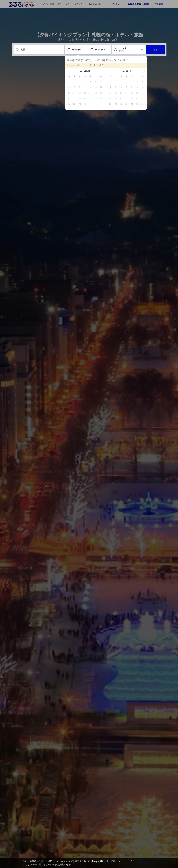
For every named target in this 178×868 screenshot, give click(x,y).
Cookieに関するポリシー (42, 865)
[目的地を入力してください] (41, 50)
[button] (68, 71)
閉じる (143, 863)
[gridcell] (80, 82)
